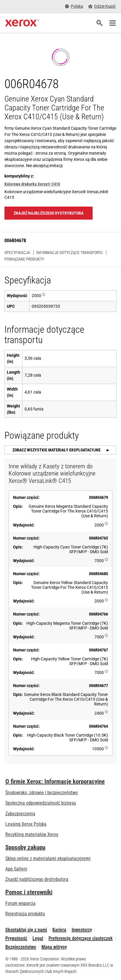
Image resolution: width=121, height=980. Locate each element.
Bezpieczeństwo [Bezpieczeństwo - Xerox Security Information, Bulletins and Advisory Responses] (21, 947)
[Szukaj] (99, 23)
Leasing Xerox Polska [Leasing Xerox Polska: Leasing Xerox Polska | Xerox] (26, 824)
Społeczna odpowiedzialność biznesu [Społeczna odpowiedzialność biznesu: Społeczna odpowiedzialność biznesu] (41, 803)
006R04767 (99, 650)
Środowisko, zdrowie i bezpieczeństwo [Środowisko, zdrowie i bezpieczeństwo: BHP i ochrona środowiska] (42, 793)
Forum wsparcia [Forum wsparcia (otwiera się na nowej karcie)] (20, 903)
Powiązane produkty (24, 259)
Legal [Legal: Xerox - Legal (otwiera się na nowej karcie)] (38, 938)
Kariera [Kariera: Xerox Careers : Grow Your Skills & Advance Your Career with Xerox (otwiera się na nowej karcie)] (59, 930)
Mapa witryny (54, 947)
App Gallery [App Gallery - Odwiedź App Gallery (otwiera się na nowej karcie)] (16, 869)
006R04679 (99, 497)
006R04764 (99, 726)
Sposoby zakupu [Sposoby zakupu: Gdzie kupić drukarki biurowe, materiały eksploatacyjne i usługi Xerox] (25, 847)
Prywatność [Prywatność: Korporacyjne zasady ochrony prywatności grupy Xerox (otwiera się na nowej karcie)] (16, 938)
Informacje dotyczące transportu (69, 253)
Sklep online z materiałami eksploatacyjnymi (48, 858)
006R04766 (99, 614)
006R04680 (99, 574)
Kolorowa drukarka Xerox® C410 (32, 184)
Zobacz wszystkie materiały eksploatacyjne (57, 450)
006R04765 (99, 538)
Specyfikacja (17, 253)
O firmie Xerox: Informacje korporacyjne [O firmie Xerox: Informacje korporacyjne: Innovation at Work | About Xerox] (55, 781)
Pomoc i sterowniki (29, 892)
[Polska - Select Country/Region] (74, 6)
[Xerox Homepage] (22, 23)
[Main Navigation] (112, 23)
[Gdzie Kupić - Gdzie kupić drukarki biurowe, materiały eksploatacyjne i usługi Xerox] (102, 6)
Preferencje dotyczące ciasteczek (81, 938)
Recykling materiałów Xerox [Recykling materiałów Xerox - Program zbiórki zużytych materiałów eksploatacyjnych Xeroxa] (32, 834)
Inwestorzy (82, 930)
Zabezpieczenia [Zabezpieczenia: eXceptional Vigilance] (20, 814)
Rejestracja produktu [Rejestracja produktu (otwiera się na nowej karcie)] (25, 914)
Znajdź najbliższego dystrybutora (37, 879)
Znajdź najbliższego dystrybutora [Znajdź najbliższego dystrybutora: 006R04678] (49, 213)
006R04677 (99, 686)
